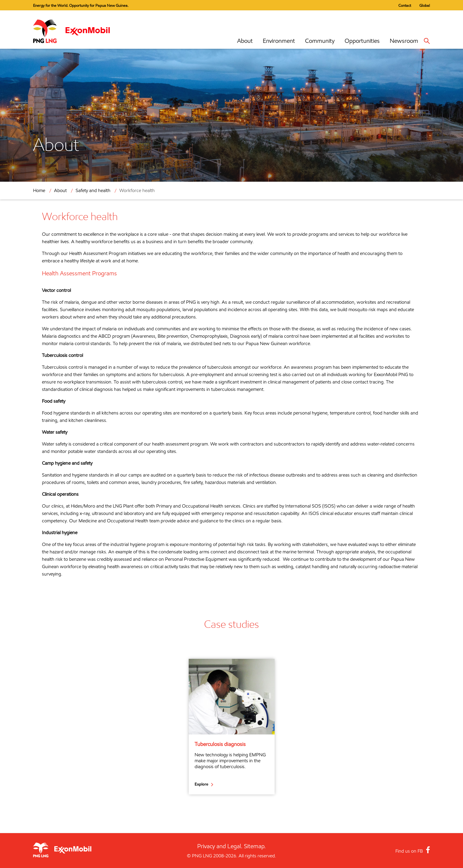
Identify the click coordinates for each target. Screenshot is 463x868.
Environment (279, 41)
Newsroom (404, 41)
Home (39, 190)
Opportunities (362, 41)
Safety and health (93, 190)
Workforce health (137, 190)
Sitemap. (255, 846)
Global (425, 5)
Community (320, 41)
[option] (232, 727)
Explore (201, 784)
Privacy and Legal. (220, 846)
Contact (405, 5)
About (245, 41)
